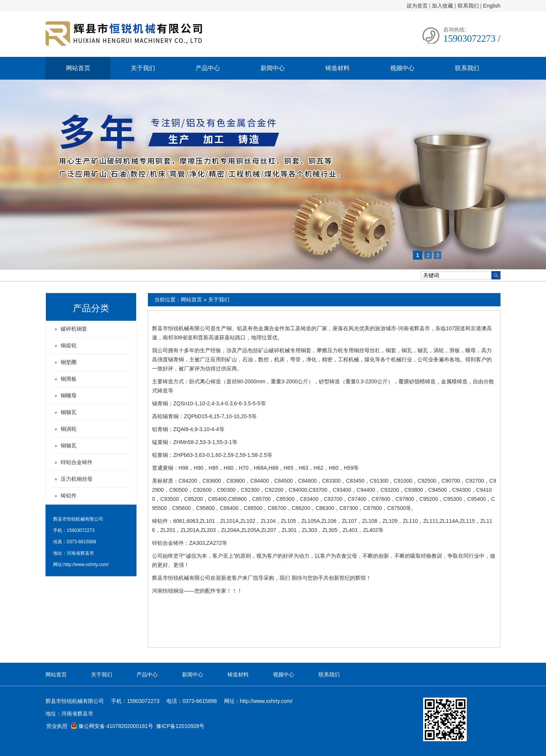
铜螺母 (69, 395)
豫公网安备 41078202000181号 (112, 726)
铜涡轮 (69, 429)
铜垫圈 (69, 362)
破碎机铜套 (74, 329)
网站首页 (78, 68)
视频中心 (402, 68)
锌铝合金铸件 (77, 462)
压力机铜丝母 (77, 479)
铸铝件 (69, 496)
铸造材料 (337, 68)
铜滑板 (69, 379)
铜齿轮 (69, 345)
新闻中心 (273, 68)
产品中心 (208, 68)
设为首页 (417, 6)
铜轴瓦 (69, 412)
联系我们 (468, 6)
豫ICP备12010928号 (180, 726)
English (492, 6)
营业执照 (57, 726)
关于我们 (143, 68)
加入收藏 (442, 6)
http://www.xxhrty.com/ (86, 565)
